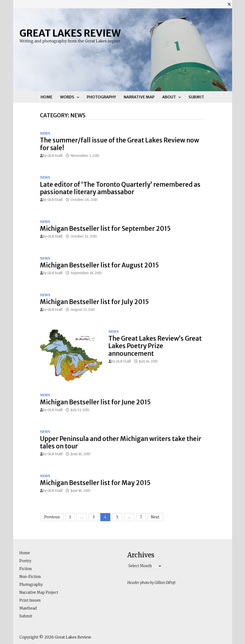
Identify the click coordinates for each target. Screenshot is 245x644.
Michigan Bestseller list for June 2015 (95, 402)
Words (67, 97)
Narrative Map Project (39, 592)
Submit (196, 97)
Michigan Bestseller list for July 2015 (94, 302)
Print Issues (30, 600)
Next (155, 517)
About (169, 97)
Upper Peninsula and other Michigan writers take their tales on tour (121, 442)
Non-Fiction (30, 577)
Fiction (26, 569)
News (45, 133)
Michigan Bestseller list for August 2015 (99, 265)
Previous (52, 517)
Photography (101, 97)
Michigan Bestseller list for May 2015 (95, 483)
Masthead (28, 608)
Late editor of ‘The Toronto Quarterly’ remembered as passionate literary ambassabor (120, 188)
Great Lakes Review (70, 33)
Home (47, 97)
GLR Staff (55, 156)
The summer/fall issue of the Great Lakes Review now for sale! (120, 144)
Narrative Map (139, 97)
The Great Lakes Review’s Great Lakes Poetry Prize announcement (155, 346)
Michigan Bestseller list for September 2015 (105, 229)
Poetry (25, 561)
